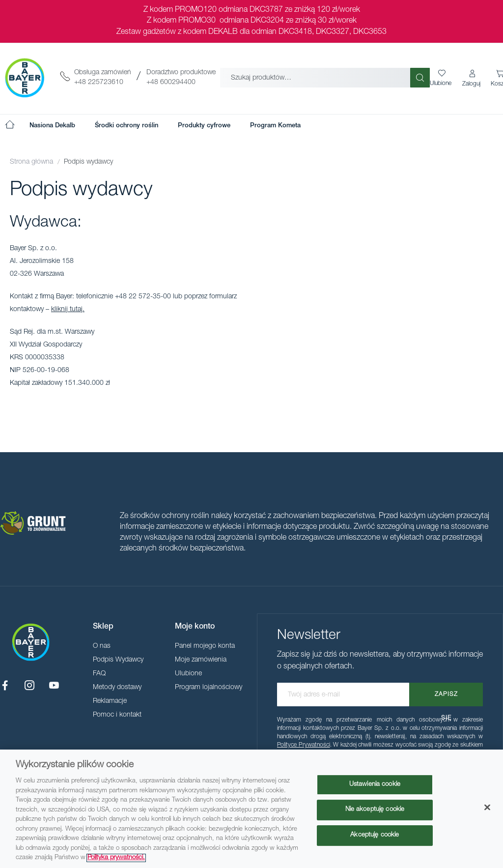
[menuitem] (52, 126)
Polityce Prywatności (304, 745)
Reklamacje (110, 701)
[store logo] (25, 78)
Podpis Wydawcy (118, 660)
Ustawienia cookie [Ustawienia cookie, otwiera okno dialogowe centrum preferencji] (375, 785)
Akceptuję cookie (375, 835)
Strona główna (32, 162)
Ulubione (188, 674)
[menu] (165, 126)
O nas (102, 646)
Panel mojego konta (205, 646)
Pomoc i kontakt (117, 715)
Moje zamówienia (201, 660)
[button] (472, 79)
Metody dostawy (117, 688)
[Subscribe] (446, 694)
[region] (251, 809)
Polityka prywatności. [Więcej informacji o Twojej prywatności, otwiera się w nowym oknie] (116, 858)
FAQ (99, 674)
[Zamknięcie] (487, 807)
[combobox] (315, 78)
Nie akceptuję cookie (375, 810)
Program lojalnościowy (209, 688)
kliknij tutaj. (68, 310)
